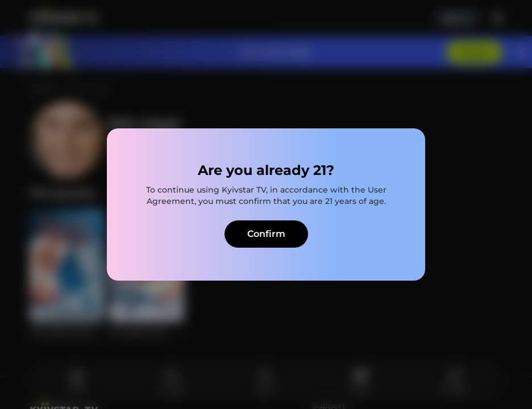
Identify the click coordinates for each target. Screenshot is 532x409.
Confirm (266, 234)
